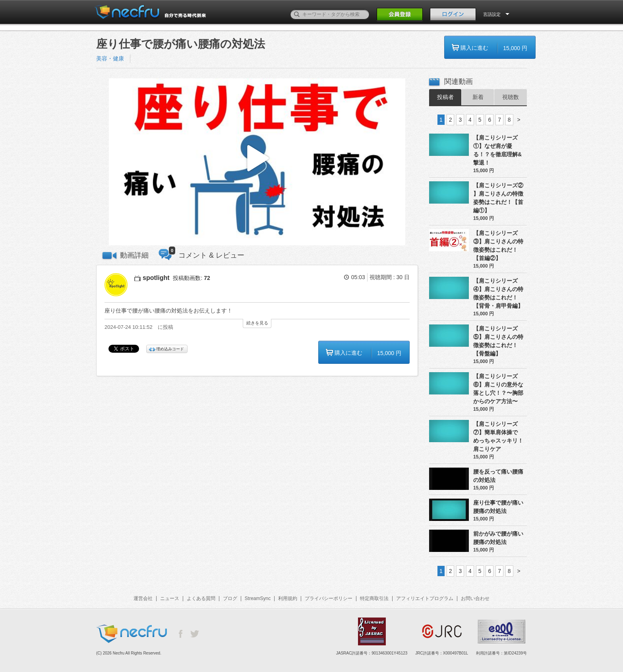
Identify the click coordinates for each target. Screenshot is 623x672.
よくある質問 (201, 598)
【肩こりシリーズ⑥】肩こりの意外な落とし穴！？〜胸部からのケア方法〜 (498, 389)
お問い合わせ (475, 598)
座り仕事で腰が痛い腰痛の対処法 (498, 507)
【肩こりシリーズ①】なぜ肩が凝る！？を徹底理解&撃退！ (497, 150)
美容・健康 (110, 58)
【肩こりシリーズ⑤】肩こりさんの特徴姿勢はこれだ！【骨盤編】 (498, 341)
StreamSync (258, 598)
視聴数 (511, 97)
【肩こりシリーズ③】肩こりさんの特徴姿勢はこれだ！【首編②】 (498, 246)
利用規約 (288, 598)
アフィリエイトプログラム (425, 598)
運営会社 (143, 598)
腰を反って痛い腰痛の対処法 (498, 476)
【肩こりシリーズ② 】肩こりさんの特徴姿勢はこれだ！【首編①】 (498, 198)
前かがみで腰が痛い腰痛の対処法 (498, 538)
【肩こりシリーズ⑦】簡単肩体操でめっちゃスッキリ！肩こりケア (498, 436)
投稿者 (445, 97)
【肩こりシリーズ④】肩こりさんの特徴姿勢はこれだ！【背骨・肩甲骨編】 (498, 293)
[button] (257, 162)
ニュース (170, 598)
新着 (478, 97)
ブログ (230, 598)
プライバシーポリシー (329, 598)
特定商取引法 (374, 598)
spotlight (156, 278)
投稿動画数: (191, 278)
